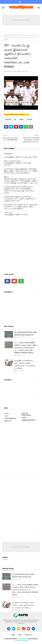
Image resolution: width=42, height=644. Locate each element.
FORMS (24, 418)
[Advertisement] (21, 451)
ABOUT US (8, 421)
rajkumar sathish (11, 71)
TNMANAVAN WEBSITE (29, 420)
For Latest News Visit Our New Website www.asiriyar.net (25, 334)
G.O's (6, 416)
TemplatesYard (22, 639)
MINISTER (12, 35)
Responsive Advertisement (21, 20)
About (20, 635)
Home (6, 35)
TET (15, 120)
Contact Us (28, 635)
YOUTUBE (29, 120)
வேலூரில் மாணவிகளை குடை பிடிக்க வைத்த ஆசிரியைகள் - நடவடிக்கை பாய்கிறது (25, 364)
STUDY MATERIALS (10, 418)
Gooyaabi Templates (21, 640)
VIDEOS (21, 120)
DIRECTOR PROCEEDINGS (26, 414)
